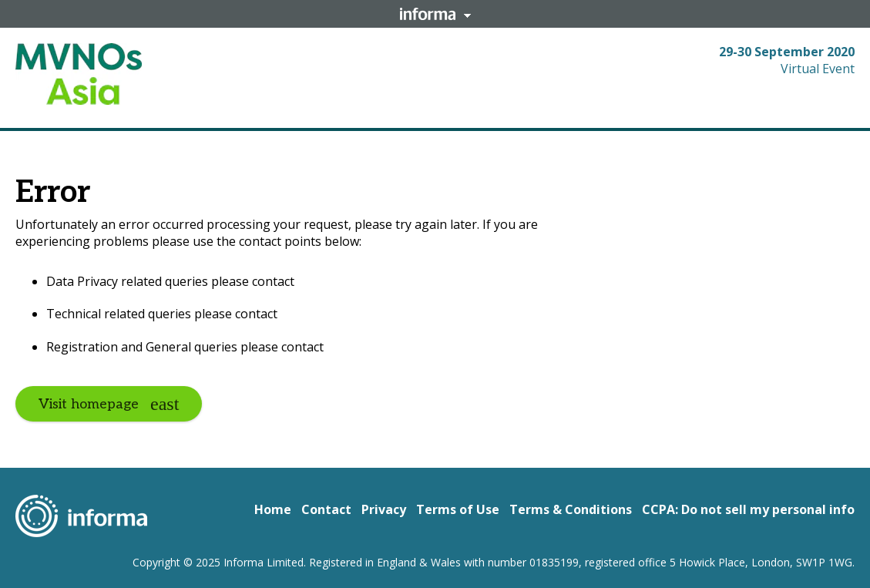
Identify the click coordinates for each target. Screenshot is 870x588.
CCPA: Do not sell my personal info (748, 509)
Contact (326, 509)
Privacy (384, 509)
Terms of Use (458, 509)
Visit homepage (89, 404)
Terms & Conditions (571, 509)
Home (273, 509)
